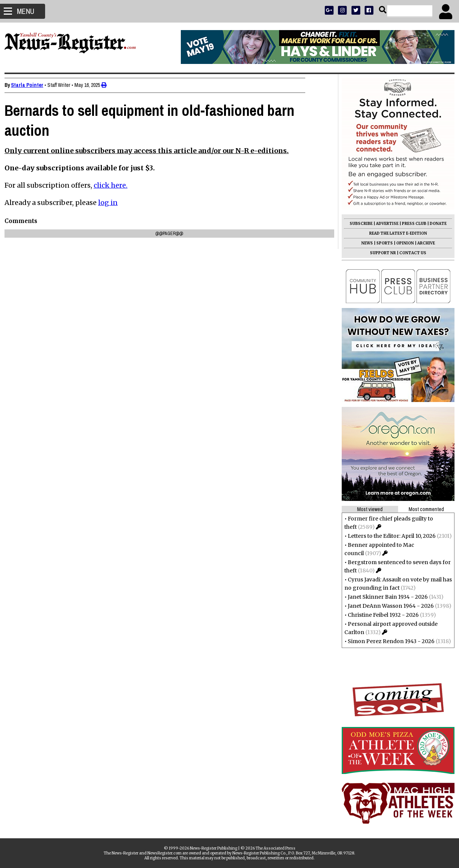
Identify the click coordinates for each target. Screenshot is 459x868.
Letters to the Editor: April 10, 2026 (389, 536)
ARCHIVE (423, 243)
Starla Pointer (30, 85)
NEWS (364, 243)
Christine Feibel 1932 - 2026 (380, 615)
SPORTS (382, 243)
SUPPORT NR (380, 253)
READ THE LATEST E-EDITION (395, 233)
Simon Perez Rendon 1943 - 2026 (388, 641)
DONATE (435, 224)
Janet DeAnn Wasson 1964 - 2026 (388, 606)
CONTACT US (410, 253)
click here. (114, 185)
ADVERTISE (384, 224)
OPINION (402, 243)
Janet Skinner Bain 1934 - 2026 (385, 597)
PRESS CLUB (411, 224)
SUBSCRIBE (358, 224)
